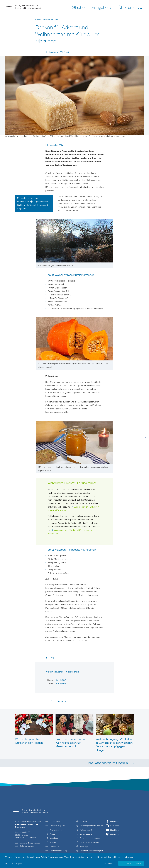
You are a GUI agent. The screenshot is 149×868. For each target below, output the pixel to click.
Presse (52, 834)
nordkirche (115, 826)
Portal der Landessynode (90, 838)
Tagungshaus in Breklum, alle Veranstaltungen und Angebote (32, 205)
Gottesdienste (55, 821)
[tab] (146, 425)
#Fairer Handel (72, 672)
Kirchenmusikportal (57, 826)
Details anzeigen (14, 863)
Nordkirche (115, 821)
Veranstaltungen (56, 830)
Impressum (54, 846)
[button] (140, 7)
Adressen (83, 821)
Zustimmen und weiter (131, 863)
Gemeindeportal (86, 834)
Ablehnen (108, 863)
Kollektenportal (86, 830)
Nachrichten (54, 838)
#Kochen (60, 672)
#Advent (50, 672)
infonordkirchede (27, 846)
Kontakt (52, 842)
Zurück (61, 701)
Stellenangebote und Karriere (91, 826)
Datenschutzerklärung (58, 851)
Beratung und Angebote (89, 842)
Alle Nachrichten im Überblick (109, 763)
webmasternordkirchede (30, 843)
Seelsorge (84, 846)
